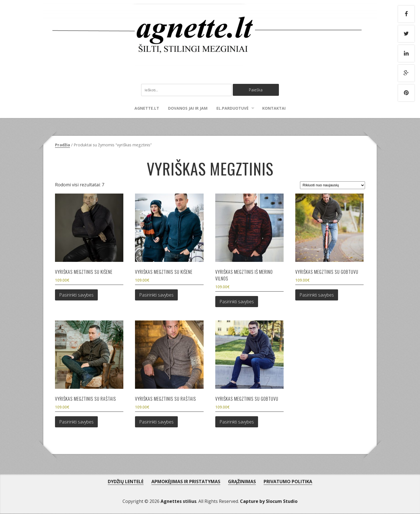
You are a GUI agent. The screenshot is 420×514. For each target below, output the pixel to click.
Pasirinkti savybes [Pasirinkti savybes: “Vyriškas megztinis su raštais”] (76, 422)
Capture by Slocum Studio (269, 502)
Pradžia (62, 145)
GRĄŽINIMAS (242, 482)
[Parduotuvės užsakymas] (332, 186)
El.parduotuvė (232, 109)
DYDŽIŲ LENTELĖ (126, 482)
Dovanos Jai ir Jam (188, 109)
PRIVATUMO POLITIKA (288, 482)
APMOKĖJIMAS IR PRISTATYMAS (186, 482)
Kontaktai (274, 109)
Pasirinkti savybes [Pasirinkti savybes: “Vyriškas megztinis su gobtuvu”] (317, 295)
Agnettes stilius (178, 502)
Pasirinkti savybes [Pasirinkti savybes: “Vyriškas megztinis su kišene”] (76, 295)
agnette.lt (147, 109)
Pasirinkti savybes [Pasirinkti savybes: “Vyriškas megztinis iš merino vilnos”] (237, 302)
